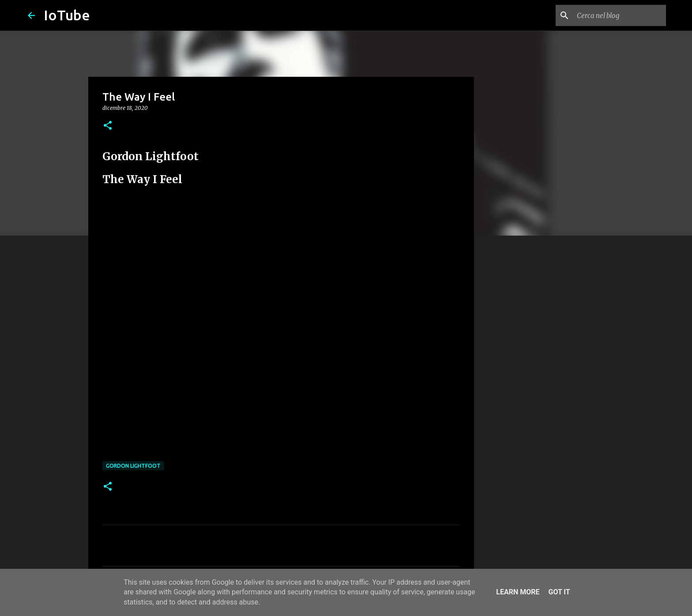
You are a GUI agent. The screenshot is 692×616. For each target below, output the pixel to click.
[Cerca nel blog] (620, 15)
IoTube (67, 15)
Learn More (518, 592)
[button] (108, 126)
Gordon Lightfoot (133, 466)
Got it (559, 592)
